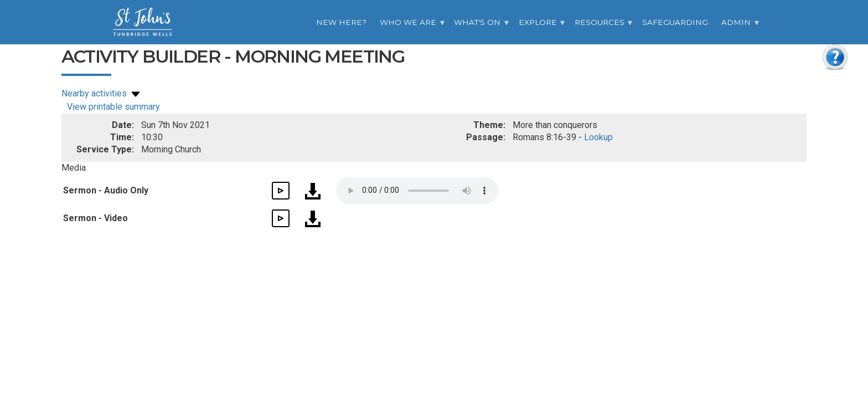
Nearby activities (102, 93)
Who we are (408, 22)
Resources (600, 22)
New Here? (341, 22)
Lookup (598, 137)
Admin (736, 22)
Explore (538, 22)
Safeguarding (675, 22)
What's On (477, 22)
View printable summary (113, 107)
